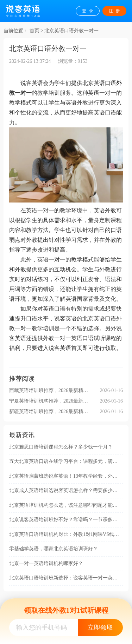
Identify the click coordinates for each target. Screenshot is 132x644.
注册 (116, 11)
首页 (34, 31)
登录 (89, 11)
